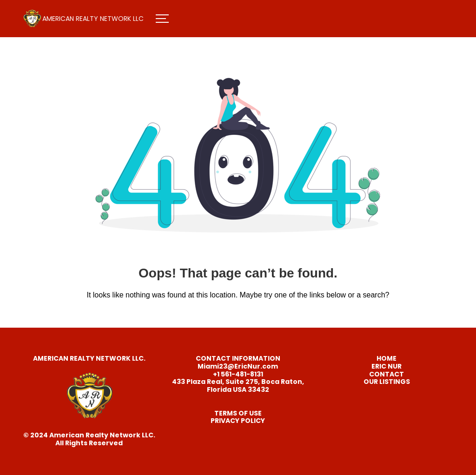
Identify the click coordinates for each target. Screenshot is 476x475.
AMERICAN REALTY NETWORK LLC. (89, 358)
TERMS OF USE (238, 413)
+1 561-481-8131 (238, 374)
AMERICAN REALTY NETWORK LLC (93, 19)
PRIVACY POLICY (238, 421)
